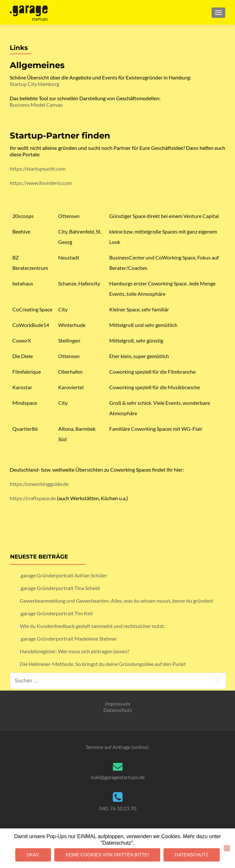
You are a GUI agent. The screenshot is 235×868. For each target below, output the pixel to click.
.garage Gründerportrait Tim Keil (56, 613)
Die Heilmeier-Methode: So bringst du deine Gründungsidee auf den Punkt (103, 664)
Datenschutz (118, 710)
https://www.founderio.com (41, 183)
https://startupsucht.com (38, 169)
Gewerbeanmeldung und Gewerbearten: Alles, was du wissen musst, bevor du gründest (117, 601)
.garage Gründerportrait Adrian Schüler (64, 575)
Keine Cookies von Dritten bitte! (107, 855)
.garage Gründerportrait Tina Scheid (60, 588)
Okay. (33, 855)
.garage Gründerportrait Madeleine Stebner (68, 639)
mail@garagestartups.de (118, 777)
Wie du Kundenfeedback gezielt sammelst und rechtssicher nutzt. (92, 626)
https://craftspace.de (33, 498)
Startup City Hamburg (34, 84)
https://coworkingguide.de (39, 484)
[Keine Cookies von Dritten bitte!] (227, 848)
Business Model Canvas (36, 105)
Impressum (117, 703)
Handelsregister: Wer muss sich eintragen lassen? (75, 651)
